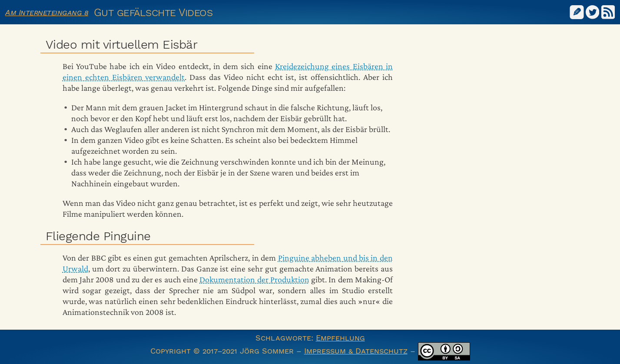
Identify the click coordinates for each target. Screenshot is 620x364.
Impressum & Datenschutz (356, 351)
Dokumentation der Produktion (254, 279)
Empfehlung (340, 338)
